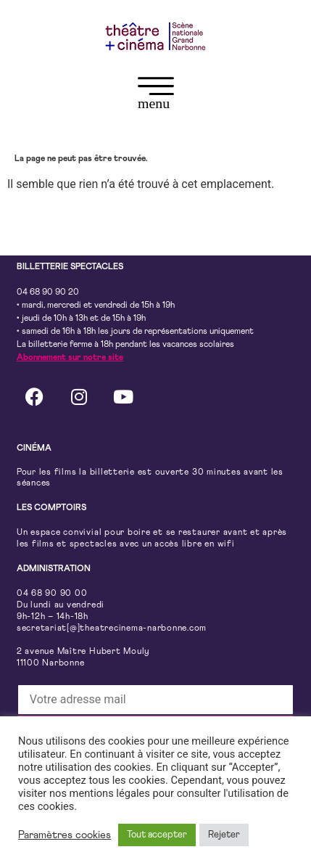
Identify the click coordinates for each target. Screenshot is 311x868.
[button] (155, 96)
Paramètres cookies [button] (65, 835)
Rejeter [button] (224, 835)
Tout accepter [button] (157, 835)
